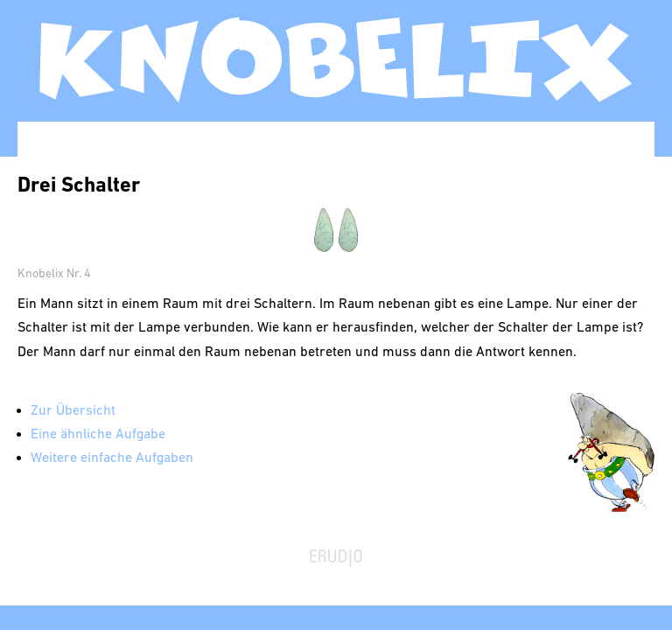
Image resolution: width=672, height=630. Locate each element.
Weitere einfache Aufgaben (112, 458)
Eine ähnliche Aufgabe (98, 435)
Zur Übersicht (73, 411)
